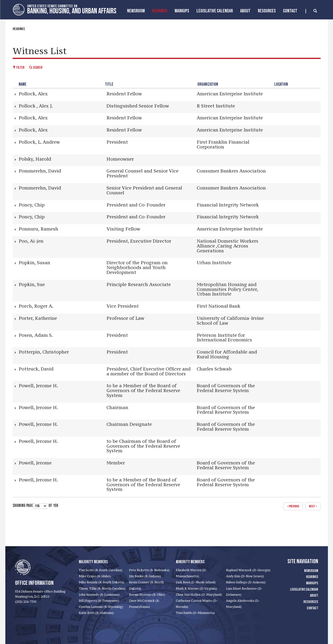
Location (281, 84)
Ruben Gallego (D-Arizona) (246, 582)
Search (36, 68)
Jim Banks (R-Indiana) (145, 576)
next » (313, 506)
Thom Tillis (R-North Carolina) (102, 589)
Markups (312, 583)
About (245, 11)
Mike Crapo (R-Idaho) (95, 576)
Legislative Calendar (215, 11)
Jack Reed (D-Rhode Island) (196, 582)
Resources (267, 11)
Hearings (160, 11)
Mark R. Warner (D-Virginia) (196, 589)
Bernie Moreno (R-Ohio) (147, 595)
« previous (293, 506)
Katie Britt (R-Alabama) (96, 613)
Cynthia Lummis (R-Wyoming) (101, 607)
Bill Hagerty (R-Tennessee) (99, 601)
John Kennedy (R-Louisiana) (99, 595)
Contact (290, 11)
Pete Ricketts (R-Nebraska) (149, 570)
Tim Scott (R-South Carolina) (101, 570)
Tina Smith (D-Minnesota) (195, 613)
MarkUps (182, 11)
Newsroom (136, 11)
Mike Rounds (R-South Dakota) (102, 582)
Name (23, 84)
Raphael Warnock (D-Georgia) (248, 570)
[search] (311, 11)
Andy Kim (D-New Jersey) (245, 576)
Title (109, 84)
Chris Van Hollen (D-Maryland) (199, 595)
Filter (19, 68)
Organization (208, 84)
